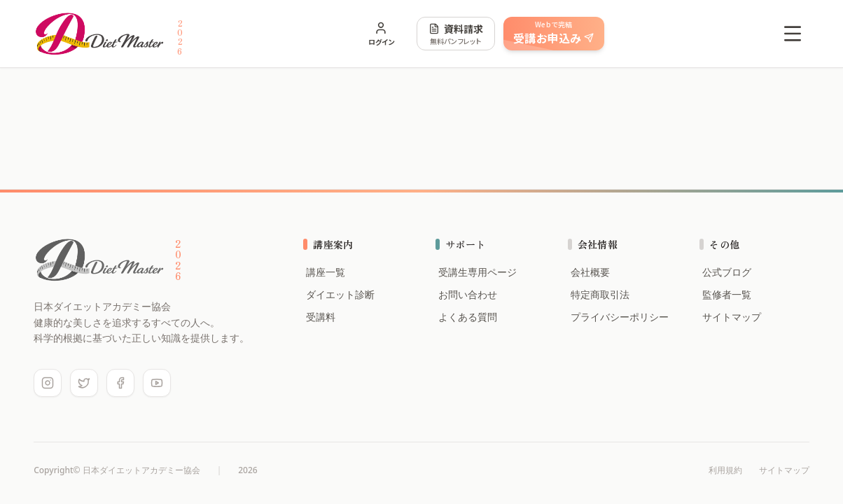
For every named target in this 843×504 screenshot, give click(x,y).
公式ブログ (725, 272)
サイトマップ (730, 317)
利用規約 (725, 470)
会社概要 (589, 272)
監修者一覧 (725, 294)
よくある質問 (466, 317)
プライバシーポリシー (618, 317)
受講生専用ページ (476, 272)
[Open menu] (793, 34)
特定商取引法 (599, 294)
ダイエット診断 (339, 294)
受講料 (319, 317)
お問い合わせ (466, 294)
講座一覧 (324, 272)
